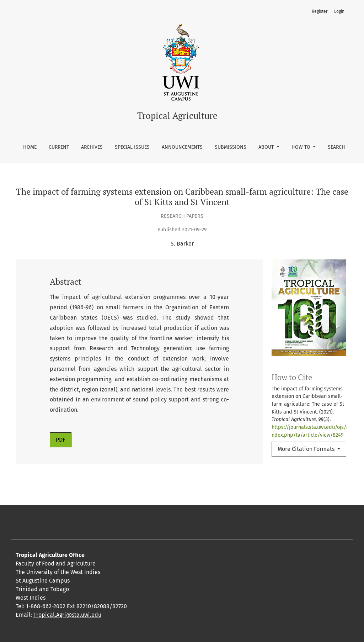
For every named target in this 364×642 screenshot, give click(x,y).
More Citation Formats (307, 449)
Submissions (231, 147)
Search (336, 147)
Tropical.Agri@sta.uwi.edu (67, 615)
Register (320, 11)
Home (30, 147)
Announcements (182, 147)
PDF (61, 440)
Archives (92, 147)
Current (59, 147)
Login (339, 11)
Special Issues (132, 147)
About (267, 147)
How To (302, 147)
